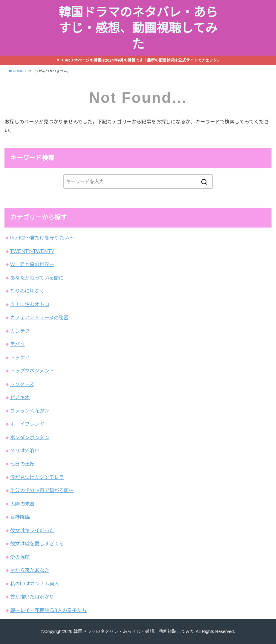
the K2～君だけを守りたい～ (42, 238)
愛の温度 (20, 557)
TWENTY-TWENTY (32, 251)
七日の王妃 (22, 464)
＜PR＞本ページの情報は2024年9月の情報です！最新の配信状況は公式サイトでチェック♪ (140, 60)
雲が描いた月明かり (32, 597)
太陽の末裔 (22, 504)
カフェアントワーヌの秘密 (39, 318)
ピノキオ (20, 397)
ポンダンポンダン (30, 437)
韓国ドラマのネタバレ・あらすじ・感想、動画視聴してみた (138, 28)
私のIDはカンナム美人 (35, 584)
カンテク (20, 331)
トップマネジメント (32, 371)
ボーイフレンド (27, 424)
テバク (17, 344)
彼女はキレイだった (32, 530)
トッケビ (20, 358)
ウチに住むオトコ (30, 304)
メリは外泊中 (25, 451)
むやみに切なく (27, 291)
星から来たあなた (30, 570)
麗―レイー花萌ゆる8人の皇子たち (48, 610)
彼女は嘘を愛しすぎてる (37, 544)
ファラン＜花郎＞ (30, 411)
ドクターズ (22, 384)
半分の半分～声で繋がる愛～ (42, 490)
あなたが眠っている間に (37, 278)
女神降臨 (20, 517)
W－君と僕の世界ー (32, 264)
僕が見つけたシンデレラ (37, 477)
